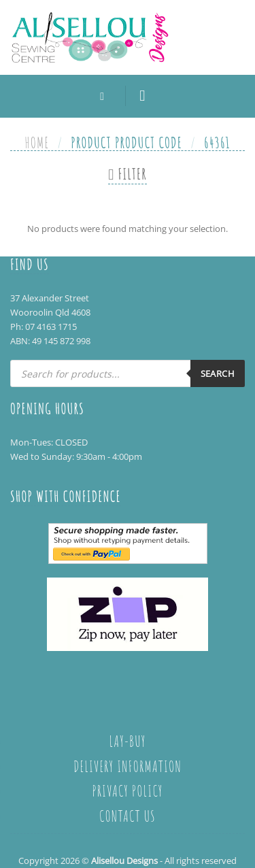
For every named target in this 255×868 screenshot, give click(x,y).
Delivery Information (128, 766)
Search (218, 373)
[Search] (105, 96)
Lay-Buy (128, 741)
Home (37, 142)
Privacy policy (127, 790)
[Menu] (147, 96)
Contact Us (128, 816)
